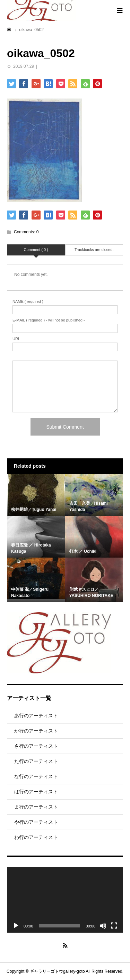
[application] (65, 900)
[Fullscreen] (114, 926)
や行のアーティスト (36, 822)
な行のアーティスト (36, 776)
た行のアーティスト (36, 761)
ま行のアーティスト (36, 807)
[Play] (16, 926)
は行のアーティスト (36, 792)
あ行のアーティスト (36, 716)
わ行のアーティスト (36, 837)
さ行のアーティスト (36, 746)
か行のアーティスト (36, 731)
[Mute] (103, 926)
